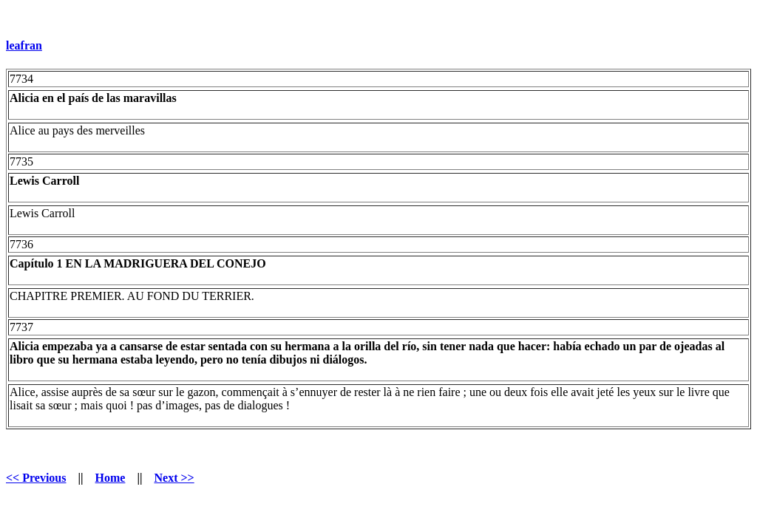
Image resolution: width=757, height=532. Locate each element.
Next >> (174, 478)
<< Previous (36, 478)
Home (111, 478)
